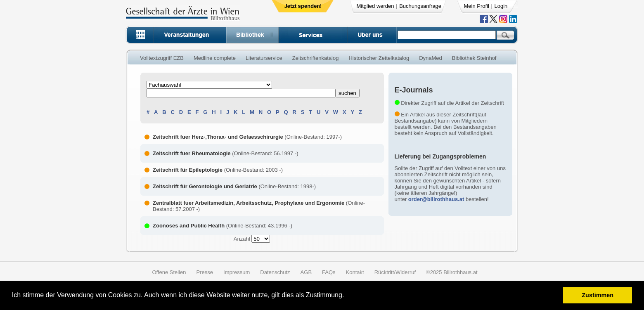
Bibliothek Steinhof (474, 58)
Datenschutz (275, 272)
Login (501, 6)
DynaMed (431, 58)
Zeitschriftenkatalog (316, 58)
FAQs (329, 272)
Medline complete (215, 58)
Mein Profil (477, 6)
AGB (306, 272)
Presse (205, 272)
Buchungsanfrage (420, 6)
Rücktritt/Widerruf (395, 272)
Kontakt (355, 272)
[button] (347, 296)
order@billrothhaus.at (436, 199)
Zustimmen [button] (598, 295)
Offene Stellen (169, 272)
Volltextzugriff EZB (162, 58)
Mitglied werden (375, 6)
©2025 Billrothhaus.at (452, 272)
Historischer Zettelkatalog (379, 58)
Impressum (237, 272)
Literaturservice (264, 58)
